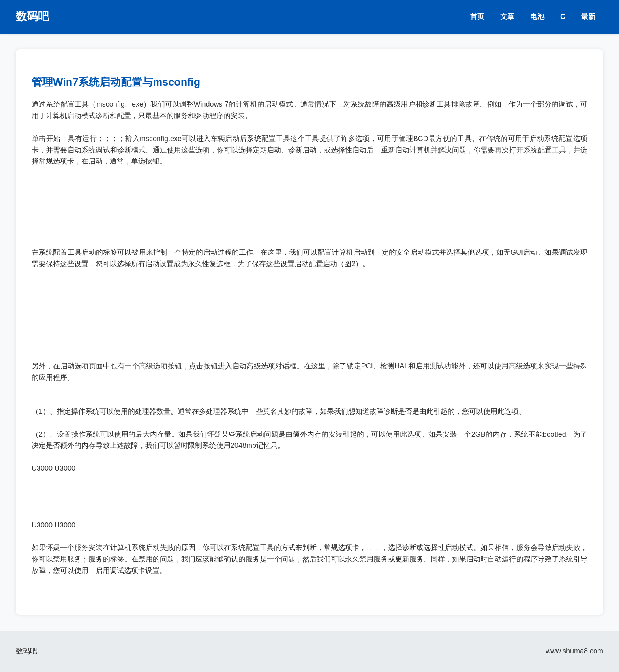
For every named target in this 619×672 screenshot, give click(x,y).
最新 (588, 17)
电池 (537, 17)
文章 (507, 17)
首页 (477, 17)
